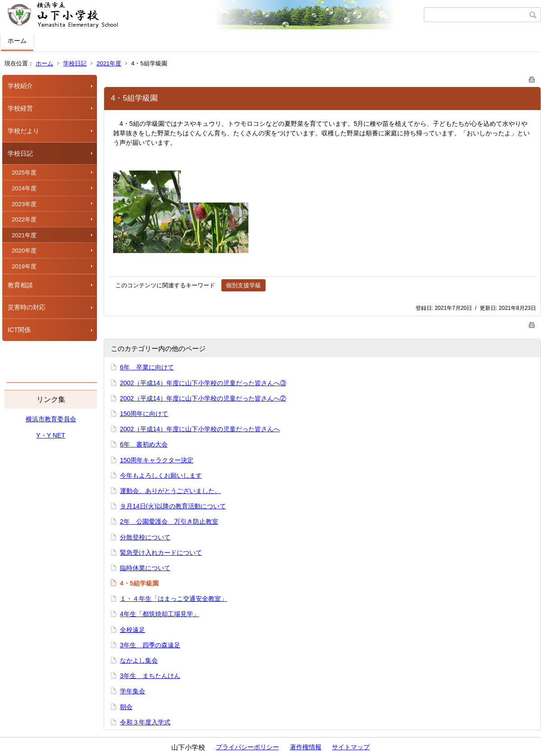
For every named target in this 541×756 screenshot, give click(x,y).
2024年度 (24, 188)
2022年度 (24, 219)
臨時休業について (145, 568)
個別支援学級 (243, 285)
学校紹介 (20, 86)
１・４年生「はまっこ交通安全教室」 (174, 599)
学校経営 (20, 108)
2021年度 (109, 63)
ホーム (17, 41)
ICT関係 (19, 330)
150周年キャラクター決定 (157, 460)
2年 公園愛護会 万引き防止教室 (169, 521)
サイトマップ (351, 747)
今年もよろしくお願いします (161, 475)
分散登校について (145, 537)
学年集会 (133, 691)
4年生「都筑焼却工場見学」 (160, 614)
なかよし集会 (139, 660)
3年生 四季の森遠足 (150, 645)
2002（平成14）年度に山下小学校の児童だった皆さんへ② (203, 398)
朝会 (126, 707)
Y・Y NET (50, 435)
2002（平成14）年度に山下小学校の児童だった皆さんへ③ (203, 383)
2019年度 (24, 266)
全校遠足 (133, 630)
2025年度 (24, 173)
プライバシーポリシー (248, 747)
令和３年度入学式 (145, 722)
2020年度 (24, 251)
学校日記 (75, 63)
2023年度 (24, 204)
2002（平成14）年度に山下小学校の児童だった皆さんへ (200, 429)
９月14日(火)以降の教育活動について (173, 506)
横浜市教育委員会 (51, 419)
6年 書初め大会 (144, 444)
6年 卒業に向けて (147, 367)
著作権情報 (306, 747)
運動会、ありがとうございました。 (170, 491)
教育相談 (20, 285)
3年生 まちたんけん (150, 676)
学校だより (23, 131)
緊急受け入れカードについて (161, 553)
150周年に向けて (144, 414)
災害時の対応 (27, 307)
